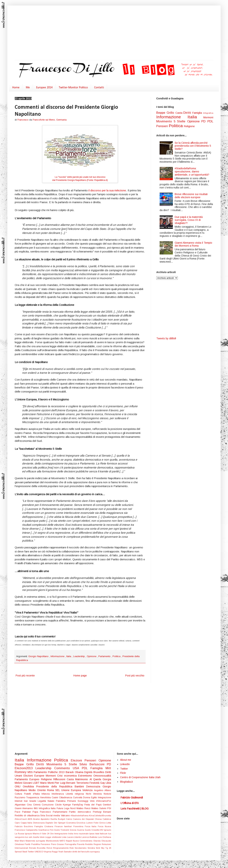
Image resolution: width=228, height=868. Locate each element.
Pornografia (71, 844)
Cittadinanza (66, 798)
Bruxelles (99, 772)
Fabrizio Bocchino (25, 826)
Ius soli (29, 837)
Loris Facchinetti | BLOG (135, 809)
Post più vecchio (135, 676)
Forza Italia (91, 826)
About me (126, 760)
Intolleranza (59, 794)
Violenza (88, 790)
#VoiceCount (21, 819)
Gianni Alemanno (24, 808)
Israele (34, 801)
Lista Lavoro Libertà (72, 837)
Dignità (89, 772)
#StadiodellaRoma (80, 816)
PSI (109, 808)
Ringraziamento (61, 848)
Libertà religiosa (76, 794)
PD (204, 121)
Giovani (28, 783)
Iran (27, 801)
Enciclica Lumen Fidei (88, 823)
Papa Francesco (43, 812)
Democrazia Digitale (43, 823)
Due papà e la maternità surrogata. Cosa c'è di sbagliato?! (189, 220)
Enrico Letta (105, 823)
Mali (17, 841)
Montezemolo (53, 841)
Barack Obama (75, 772)
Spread (18, 852)
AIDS (30, 819)
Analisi (37, 819)
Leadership (79, 656)
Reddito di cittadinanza (27, 816)
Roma (51, 790)
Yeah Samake (65, 852)
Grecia (73, 830)
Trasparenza (33, 798)
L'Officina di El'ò (130, 803)
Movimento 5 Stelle (172, 121)
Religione (189, 126)
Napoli (69, 841)
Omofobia (30, 786)
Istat (97, 834)
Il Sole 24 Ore (47, 834)
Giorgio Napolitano (39, 656)
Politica (117, 656)
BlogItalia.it (126, 782)
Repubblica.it (101, 180)
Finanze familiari (64, 826)
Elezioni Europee (35, 776)
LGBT (36, 783)
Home (16, 88)
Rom (72, 848)
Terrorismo (83, 783)
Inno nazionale (82, 834)
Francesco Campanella (26, 830)
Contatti (99, 88)
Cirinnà (37, 805)
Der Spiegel (60, 823)
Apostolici (46, 819)
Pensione (46, 844)
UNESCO (39, 852)
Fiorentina (79, 826)
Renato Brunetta (38, 848)
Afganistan (21, 805)
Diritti (188, 113)
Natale (52, 801)
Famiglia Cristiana (44, 826)
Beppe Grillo (166, 113)
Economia (72, 823)
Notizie (107, 794)
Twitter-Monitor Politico (73, 88)
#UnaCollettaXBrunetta (100, 816)
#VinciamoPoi (104, 801)
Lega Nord (70, 808)
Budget (62, 819)
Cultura (19, 794)
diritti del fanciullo (81, 852)
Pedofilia (36, 844)
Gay (103, 783)
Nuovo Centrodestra (83, 841)
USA (77, 768)
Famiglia (198, 113)
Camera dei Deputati (84, 819)
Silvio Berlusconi (93, 764)
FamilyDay (78, 805)
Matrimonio (82, 779)
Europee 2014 (44, 88)
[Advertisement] (76, 33)
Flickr (123, 773)
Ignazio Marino (33, 834)
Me (28, 88)
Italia (69, 656)
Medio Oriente (38, 790)
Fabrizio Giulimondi (132, 798)
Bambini (80, 786)
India (71, 834)
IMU (36, 808)
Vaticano (66, 816)
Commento (64, 768)
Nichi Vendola (95, 794)
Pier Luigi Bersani (65, 783)
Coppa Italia (27, 823)
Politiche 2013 (57, 772)
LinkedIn (125, 764)
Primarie (72, 801)
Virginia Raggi (51, 852)
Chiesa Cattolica (103, 819)
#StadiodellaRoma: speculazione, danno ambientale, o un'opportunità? (192, 172)
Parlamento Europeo (28, 779)
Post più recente (25, 676)
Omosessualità (102, 776)
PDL (210, 121)
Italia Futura (57, 808)
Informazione (58, 656)
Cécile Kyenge (64, 805)
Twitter (31, 852)
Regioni (98, 844)
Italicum (104, 834)
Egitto (95, 798)
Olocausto (106, 841)
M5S (31, 772)
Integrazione (105, 798)
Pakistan (27, 812)
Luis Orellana (104, 837)
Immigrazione (61, 834)
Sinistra (92, 848)
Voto (93, 801)
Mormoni (208, 117)
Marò (23, 841)
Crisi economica (68, 776)
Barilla (54, 819)
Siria (43, 816)
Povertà (81, 844)
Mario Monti (47, 783)
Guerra (81, 830)
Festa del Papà (94, 805)
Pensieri (163, 126)
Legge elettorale (53, 837)
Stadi (25, 852)
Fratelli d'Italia (33, 794)
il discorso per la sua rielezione (107, 190)
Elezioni (78, 760)
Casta (179, 113)
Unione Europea (72, 790)
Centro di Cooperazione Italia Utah (140, 777)
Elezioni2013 (25, 768)
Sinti (98, 848)
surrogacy (95, 852)
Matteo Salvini (99, 808)
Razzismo (21, 798)
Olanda (97, 841)
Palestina (62, 801)
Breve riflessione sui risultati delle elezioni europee (191, 196)
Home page (80, 676)
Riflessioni (60, 779)
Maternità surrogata (36, 841)
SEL (58, 790)
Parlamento (105, 656)
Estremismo (86, 776)
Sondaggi (84, 801)
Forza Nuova (104, 826)
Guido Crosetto (92, 830)
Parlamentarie (61, 812)
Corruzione (48, 805)
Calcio (70, 819)
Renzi (50, 848)
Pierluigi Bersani (102, 812)
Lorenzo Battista (90, 837)
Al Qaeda (96, 779)
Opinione (92, 656)
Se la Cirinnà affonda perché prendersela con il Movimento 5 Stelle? (193, 146)
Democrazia (94, 786)
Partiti (28, 844)
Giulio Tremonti (62, 830)
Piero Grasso (58, 844)
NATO (63, 841)
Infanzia (47, 794)
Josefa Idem (39, 837)
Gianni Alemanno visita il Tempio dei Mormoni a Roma (193, 244)
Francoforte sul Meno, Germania (50, 120)
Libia (108, 783)
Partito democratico (81, 812)
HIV (102, 830)
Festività (95, 783)
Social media (53, 816)
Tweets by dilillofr (166, 338)
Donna (87, 798)
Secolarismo (81, 848)
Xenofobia (46, 798)
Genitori (107, 805)
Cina (30, 805)
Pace (18, 812)
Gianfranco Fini (46, 830)
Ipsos (92, 834)
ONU (19, 786)
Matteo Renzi (84, 808)
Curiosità (78, 798)
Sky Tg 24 (106, 848)
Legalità (43, 801)
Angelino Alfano (103, 790)
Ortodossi (20, 844)
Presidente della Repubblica (55, 786)
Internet (19, 801)
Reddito (89, 844)
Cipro (18, 823)
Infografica (208, 113)
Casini (55, 798)
